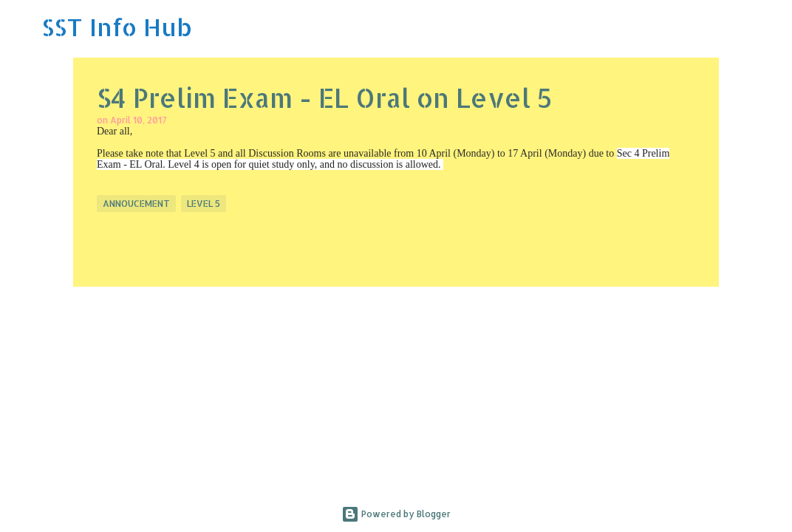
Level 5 (204, 204)
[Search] (771, 27)
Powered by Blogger (396, 514)
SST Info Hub (117, 27)
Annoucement (136, 204)
